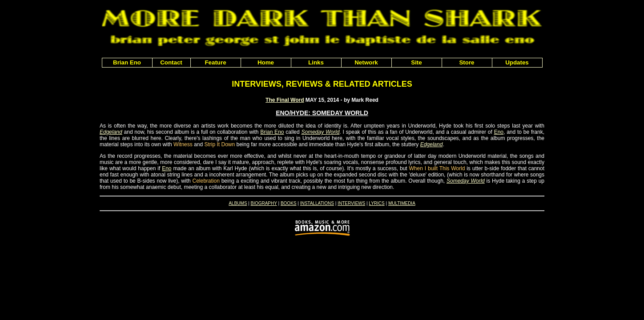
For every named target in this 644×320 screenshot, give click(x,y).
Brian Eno (272, 132)
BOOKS (289, 203)
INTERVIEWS (351, 203)
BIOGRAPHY (264, 203)
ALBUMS (238, 203)
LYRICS (376, 203)
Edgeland (111, 132)
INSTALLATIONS (317, 203)
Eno (499, 132)
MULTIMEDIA (402, 203)
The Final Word (285, 100)
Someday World (320, 132)
